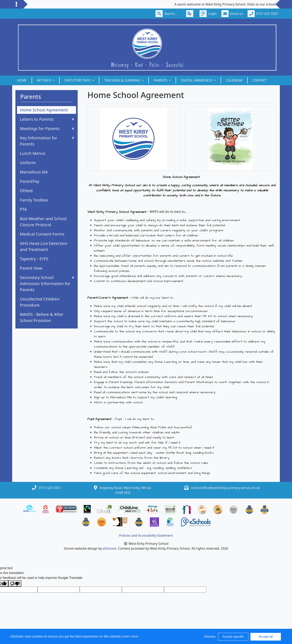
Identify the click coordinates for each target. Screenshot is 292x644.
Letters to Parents (47, 119)
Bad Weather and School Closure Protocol (43, 222)
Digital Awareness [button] (197, 80)
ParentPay (30, 181)
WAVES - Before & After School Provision (42, 317)
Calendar (234, 80)
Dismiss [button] (210, 637)
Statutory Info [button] (78, 80)
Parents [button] (161, 80)
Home (22, 80)
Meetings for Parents (47, 129)
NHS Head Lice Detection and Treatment (44, 246)
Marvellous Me (34, 172)
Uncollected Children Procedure (40, 302)
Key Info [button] (45, 80)
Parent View (31, 268)
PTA (23, 209)
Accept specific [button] (233, 637)
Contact (260, 80)
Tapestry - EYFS (34, 259)
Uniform (28, 163)
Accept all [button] (266, 637)
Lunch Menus (33, 153)
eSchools (110, 548)
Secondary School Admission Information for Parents (47, 284)
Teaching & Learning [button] (123, 80)
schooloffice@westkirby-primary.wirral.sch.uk (225, 488)
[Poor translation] (15, 583)
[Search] (173, 14)
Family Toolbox (34, 200)
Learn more (130, 636)
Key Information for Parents (47, 141)
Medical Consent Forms (42, 234)
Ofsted (26, 191)
